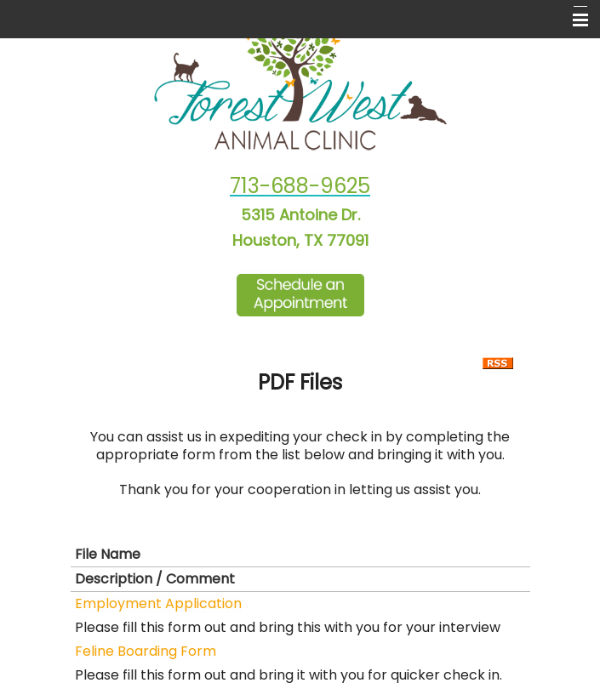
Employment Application (158, 603)
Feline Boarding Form (146, 651)
